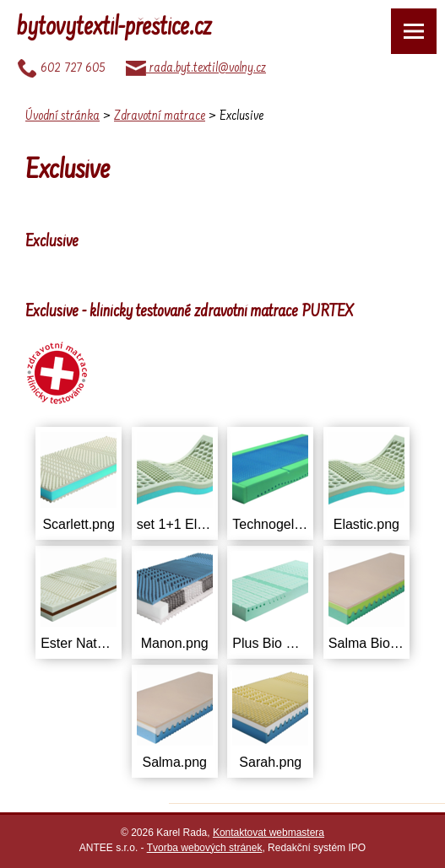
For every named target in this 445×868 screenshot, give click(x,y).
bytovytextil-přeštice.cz (114, 29)
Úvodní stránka (62, 116)
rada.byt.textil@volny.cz (196, 68)
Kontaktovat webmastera (269, 833)
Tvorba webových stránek (205, 848)
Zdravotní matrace (160, 116)
